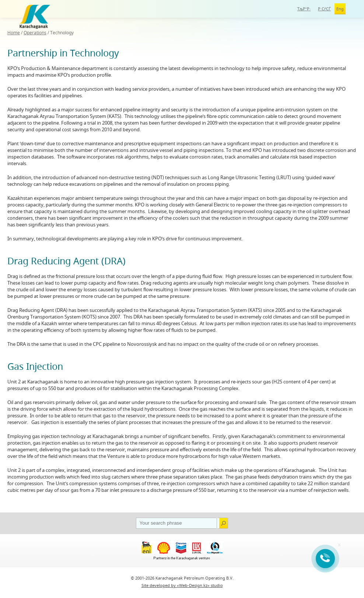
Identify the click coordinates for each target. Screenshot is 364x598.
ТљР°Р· (304, 9)
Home (14, 33)
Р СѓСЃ (324, 9)
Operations (35, 33)
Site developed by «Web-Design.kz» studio (182, 585)
